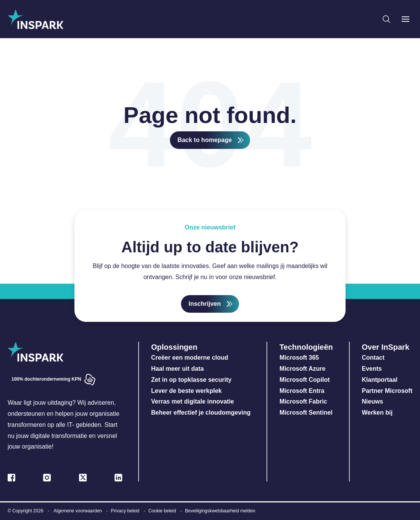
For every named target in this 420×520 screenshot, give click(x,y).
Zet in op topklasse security (191, 380)
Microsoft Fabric (303, 401)
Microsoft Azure (302, 369)
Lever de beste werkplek (187, 391)
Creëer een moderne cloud (190, 358)
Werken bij (377, 413)
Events (372, 369)
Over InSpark (386, 347)
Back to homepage (205, 140)
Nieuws (373, 401)
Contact (373, 358)
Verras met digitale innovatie (193, 401)
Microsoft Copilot (305, 380)
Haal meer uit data (178, 369)
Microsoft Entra (303, 391)
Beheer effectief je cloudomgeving (201, 413)
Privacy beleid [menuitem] (125, 511)
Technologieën (306, 347)
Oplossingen (174, 347)
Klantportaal (380, 380)
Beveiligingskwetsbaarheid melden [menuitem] (220, 511)
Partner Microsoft (387, 391)
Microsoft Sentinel (306, 413)
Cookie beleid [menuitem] (162, 511)
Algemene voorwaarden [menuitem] (78, 511)
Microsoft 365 (299, 358)
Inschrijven (205, 304)
